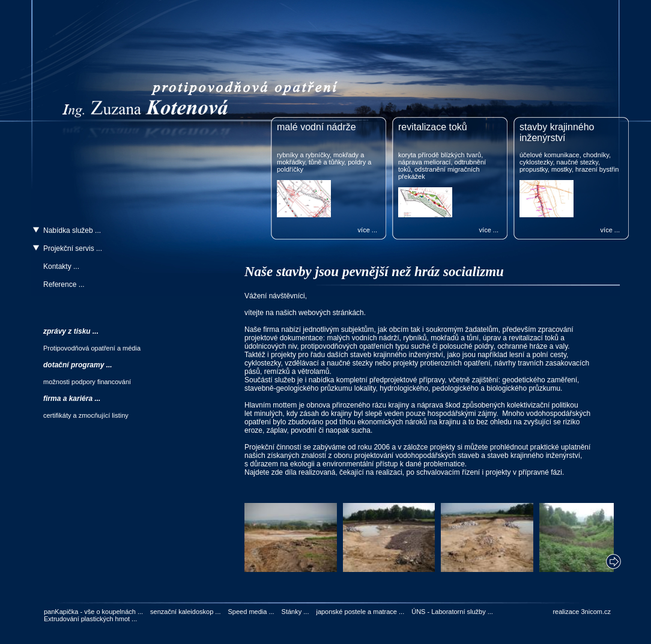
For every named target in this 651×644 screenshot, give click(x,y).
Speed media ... (251, 612)
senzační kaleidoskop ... (185, 612)
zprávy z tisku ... (71, 331)
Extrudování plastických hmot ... (90, 619)
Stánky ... (295, 612)
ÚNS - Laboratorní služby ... (452, 612)
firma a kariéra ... (72, 399)
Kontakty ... (61, 266)
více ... (368, 230)
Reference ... (64, 284)
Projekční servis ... (73, 248)
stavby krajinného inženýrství (557, 132)
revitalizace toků (433, 127)
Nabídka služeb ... (72, 230)
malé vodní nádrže (316, 127)
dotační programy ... (78, 365)
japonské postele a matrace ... (360, 612)
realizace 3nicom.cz (582, 612)
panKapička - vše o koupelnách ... (93, 612)
